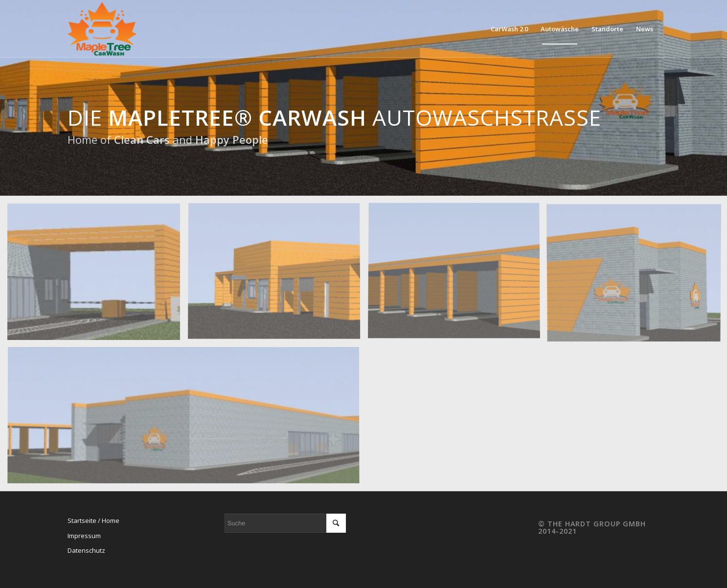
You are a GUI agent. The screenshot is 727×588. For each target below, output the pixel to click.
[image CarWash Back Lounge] (277, 275)
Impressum (84, 536)
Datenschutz (86, 550)
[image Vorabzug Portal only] (97, 275)
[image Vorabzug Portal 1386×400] (187, 419)
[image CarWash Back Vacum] (457, 275)
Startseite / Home (93, 520)
